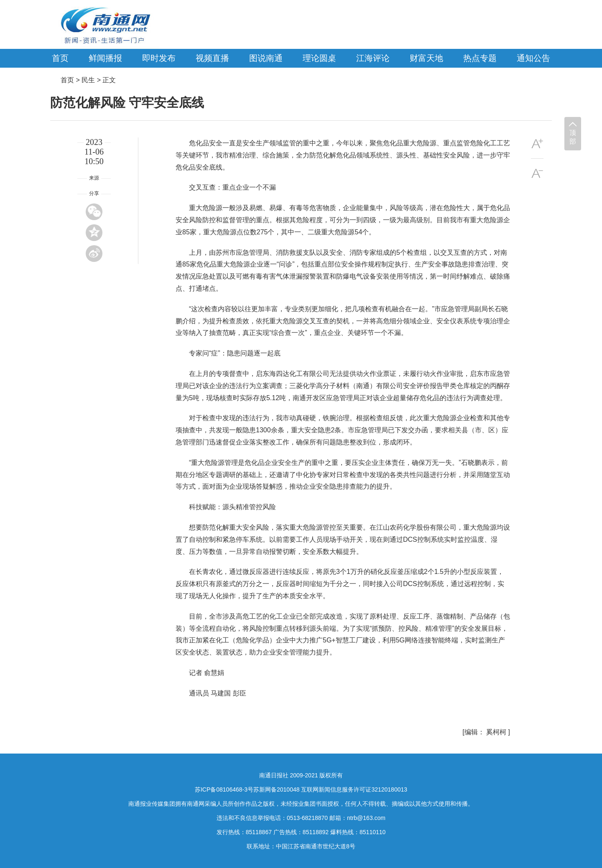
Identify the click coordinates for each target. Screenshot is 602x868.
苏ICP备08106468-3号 (224, 789)
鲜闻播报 (105, 58)
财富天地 (426, 58)
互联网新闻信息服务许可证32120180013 (354, 789)
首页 (60, 58)
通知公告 (533, 58)
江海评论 (373, 58)
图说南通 (266, 58)
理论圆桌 (319, 58)
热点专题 (480, 58)
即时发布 (159, 58)
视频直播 (212, 58)
